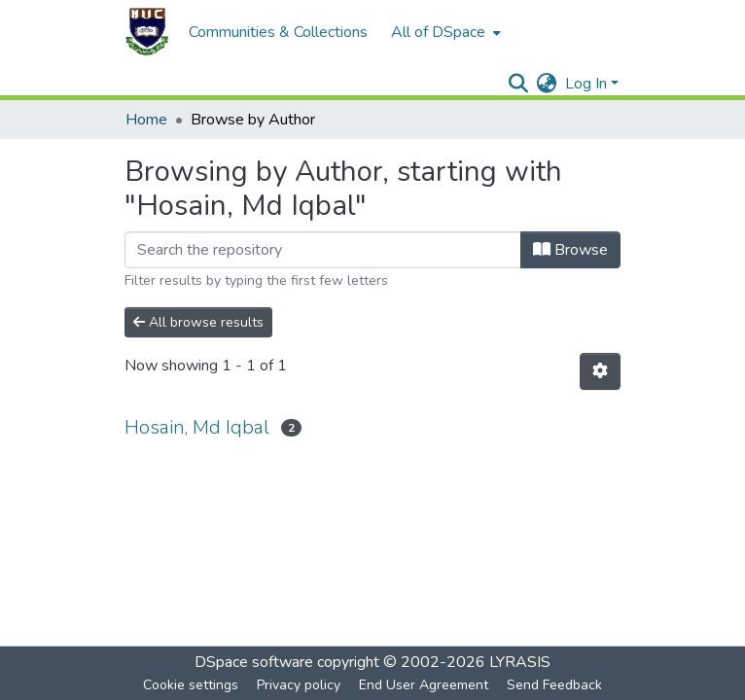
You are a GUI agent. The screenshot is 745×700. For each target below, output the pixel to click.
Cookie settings (191, 685)
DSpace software (254, 662)
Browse (570, 250)
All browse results (198, 322)
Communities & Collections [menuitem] (278, 32)
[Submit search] (519, 84)
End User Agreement (424, 685)
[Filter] (323, 250)
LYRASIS (520, 662)
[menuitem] (444, 32)
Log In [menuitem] (586, 84)
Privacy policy (299, 685)
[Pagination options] (600, 371)
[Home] (147, 32)
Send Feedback (554, 685)
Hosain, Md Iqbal (197, 427)
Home (146, 120)
